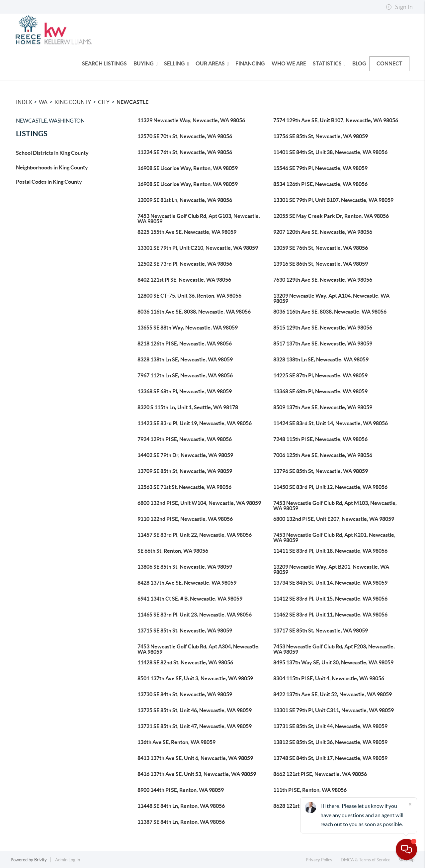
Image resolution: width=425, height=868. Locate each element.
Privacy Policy (319, 860)
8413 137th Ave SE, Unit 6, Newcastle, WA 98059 (195, 758)
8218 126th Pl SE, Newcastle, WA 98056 (185, 343)
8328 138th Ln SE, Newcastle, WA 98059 (185, 359)
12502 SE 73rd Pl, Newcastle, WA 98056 (185, 264)
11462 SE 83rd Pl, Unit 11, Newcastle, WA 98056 (330, 615)
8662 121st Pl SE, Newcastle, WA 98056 (320, 774)
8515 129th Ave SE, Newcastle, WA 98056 (323, 328)
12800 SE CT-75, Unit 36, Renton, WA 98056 (189, 296)
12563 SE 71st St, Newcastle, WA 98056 (184, 487)
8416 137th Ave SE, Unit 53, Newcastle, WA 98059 (197, 774)
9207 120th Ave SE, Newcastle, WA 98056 (323, 232)
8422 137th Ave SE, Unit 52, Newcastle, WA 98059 (333, 694)
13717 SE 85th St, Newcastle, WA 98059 (321, 630)
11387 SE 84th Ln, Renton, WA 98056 (181, 822)
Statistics (329, 63)
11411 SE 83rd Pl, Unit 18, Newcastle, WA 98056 (330, 551)
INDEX (24, 102)
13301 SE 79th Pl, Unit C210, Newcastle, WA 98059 (198, 248)
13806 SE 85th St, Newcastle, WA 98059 (185, 567)
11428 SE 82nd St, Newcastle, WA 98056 (185, 662)
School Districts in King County (52, 153)
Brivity (41, 860)
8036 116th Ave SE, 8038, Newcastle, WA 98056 (194, 312)
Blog (359, 63)
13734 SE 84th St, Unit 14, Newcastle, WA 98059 (330, 583)
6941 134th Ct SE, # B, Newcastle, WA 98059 (190, 599)
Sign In (399, 7)
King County (73, 102)
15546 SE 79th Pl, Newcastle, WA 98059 (320, 168)
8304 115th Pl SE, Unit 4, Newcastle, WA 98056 (329, 678)
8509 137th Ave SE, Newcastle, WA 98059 (323, 407)
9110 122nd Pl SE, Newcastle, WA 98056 (185, 519)
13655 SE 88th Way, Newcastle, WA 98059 (188, 328)
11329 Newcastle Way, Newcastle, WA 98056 (191, 120)
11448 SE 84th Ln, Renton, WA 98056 (181, 806)
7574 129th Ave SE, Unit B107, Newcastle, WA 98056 (336, 120)
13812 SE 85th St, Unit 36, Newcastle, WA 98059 (330, 742)
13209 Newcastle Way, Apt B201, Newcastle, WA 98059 (331, 569)
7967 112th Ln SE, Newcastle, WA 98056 (185, 375)
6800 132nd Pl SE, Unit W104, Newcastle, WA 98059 (199, 503)
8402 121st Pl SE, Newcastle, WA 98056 (184, 280)
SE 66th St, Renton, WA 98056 (173, 551)
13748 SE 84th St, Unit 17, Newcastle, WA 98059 (330, 758)
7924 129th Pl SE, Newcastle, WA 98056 (185, 439)
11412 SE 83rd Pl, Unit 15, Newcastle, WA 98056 (330, 599)
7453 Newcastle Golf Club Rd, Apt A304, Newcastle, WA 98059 (199, 649)
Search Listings (104, 63)
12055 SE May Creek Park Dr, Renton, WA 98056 (331, 216)
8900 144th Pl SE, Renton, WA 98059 (181, 790)
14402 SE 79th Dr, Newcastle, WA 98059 (185, 455)
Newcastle (132, 102)
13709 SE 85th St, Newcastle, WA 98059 (185, 471)
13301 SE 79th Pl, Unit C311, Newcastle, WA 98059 (334, 710)
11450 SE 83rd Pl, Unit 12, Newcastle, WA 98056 (330, 487)
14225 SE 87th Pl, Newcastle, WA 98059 (320, 375)
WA (43, 102)
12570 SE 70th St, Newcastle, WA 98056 (185, 136)
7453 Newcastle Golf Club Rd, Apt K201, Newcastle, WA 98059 (334, 537)
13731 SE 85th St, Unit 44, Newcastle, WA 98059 (330, 726)
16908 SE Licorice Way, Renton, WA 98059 (188, 168)
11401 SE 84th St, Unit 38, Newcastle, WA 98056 (330, 152)
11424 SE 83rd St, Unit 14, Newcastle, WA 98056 (331, 423)
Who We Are (289, 63)
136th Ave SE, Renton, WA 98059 (176, 742)
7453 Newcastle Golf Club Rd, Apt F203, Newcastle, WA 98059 (334, 649)
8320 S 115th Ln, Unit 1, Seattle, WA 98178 (188, 407)
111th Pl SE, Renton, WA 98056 (310, 790)
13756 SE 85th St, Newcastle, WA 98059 (321, 136)
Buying (146, 63)
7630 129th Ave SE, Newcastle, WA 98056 (323, 280)
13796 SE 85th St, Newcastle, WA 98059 (321, 471)
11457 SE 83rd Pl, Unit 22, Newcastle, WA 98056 (195, 535)
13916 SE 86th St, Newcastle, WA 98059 (321, 264)
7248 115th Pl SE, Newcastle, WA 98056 (320, 439)
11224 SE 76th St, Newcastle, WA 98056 (185, 152)
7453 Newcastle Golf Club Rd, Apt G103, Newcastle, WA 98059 (199, 219)
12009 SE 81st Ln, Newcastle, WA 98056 (185, 200)
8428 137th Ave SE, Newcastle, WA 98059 (187, 583)
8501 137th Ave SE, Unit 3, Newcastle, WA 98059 (195, 678)
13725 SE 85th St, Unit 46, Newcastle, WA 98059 (195, 710)
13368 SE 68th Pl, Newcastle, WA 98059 (185, 391)
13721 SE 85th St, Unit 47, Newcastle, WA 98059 (195, 726)
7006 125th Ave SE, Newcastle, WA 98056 (323, 455)
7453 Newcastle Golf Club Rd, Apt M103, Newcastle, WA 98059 (335, 506)
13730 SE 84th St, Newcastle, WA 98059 (185, 694)
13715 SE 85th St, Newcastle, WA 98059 (185, 630)
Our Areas (212, 63)
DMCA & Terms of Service (366, 860)
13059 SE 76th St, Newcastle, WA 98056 (321, 248)
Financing (250, 63)
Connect (389, 63)
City (104, 102)
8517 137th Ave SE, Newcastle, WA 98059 (323, 343)
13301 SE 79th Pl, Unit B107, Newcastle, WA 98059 (333, 200)
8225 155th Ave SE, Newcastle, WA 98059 (187, 232)
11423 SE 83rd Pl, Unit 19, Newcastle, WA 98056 (195, 423)
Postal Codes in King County (49, 182)
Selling (176, 63)
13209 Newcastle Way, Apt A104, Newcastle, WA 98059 (331, 298)
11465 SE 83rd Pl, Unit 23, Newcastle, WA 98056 (195, 615)
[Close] (410, 804)
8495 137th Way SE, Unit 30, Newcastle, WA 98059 (333, 662)
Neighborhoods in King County (52, 167)
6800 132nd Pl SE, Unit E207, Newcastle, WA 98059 (334, 519)
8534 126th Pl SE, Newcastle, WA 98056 (320, 184)
